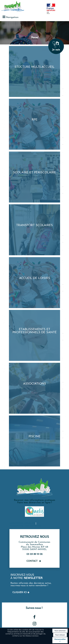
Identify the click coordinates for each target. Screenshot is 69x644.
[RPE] (34, 124)
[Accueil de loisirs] (34, 283)
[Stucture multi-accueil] (34, 71)
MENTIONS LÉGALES (22, 523)
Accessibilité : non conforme (25, 526)
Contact (32, 561)
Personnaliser (60, 640)
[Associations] (34, 388)
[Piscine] (34, 441)
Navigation (12, 17)
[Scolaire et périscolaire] (34, 177)
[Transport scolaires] (34, 230)
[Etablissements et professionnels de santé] (34, 335)
